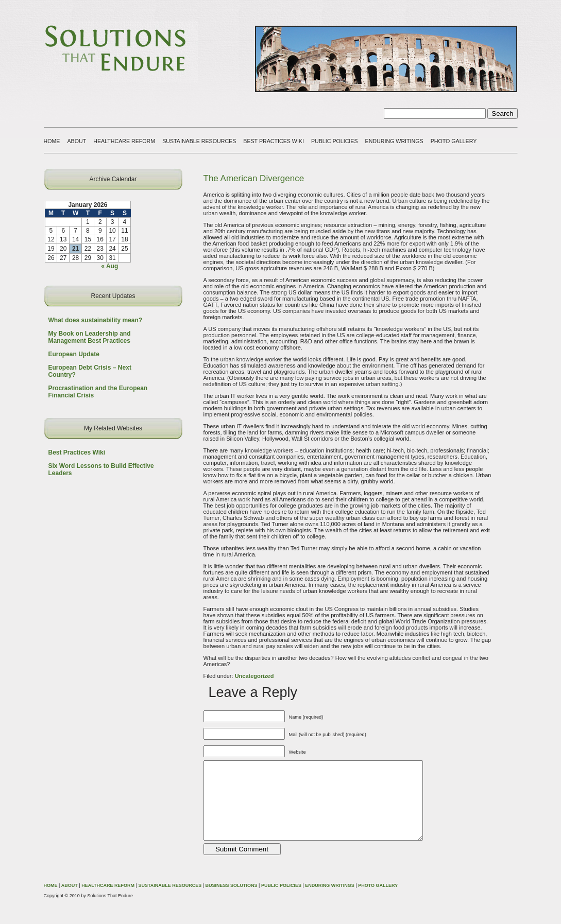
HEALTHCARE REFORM (124, 141)
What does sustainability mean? (96, 320)
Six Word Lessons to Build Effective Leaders (101, 469)
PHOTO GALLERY (454, 141)
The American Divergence (254, 178)
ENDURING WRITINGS (394, 141)
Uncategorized (254, 676)
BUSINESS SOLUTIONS (232, 901)
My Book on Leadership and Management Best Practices (90, 337)
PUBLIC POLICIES (335, 141)
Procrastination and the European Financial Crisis (98, 392)
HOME (52, 141)
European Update (74, 354)
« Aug (109, 266)
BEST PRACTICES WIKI (274, 141)
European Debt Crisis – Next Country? (90, 371)
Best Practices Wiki (77, 452)
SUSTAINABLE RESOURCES (199, 141)
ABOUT (76, 141)
